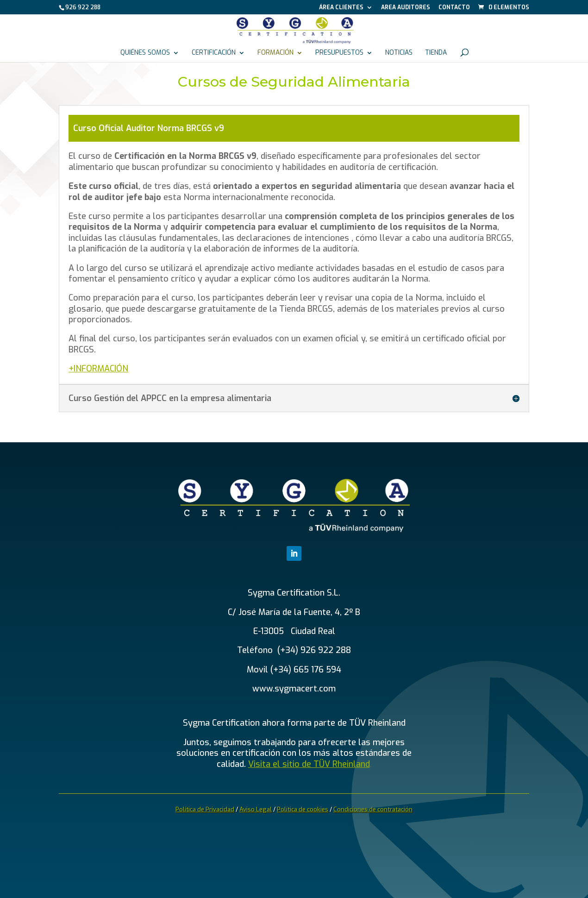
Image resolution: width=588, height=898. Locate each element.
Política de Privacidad (205, 809)
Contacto (454, 8)
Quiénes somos (145, 53)
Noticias (399, 53)
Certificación (214, 53)
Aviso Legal (256, 809)
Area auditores (406, 8)
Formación (275, 53)
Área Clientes (341, 8)
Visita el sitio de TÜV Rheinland (309, 764)
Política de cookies (303, 809)
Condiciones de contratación (373, 809)
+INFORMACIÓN (98, 369)
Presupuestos (339, 53)
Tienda (436, 53)
